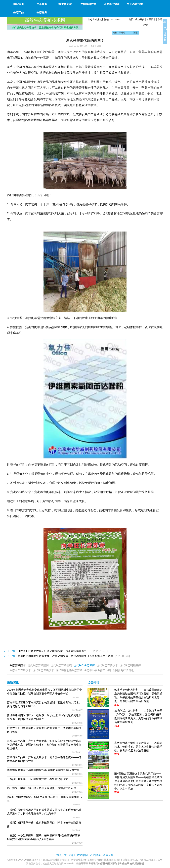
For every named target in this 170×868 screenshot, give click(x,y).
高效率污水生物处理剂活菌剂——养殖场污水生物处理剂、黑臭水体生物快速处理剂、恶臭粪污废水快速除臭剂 (138, 747)
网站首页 (19, 4)
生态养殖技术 (18, 665)
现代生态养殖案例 (38, 665)
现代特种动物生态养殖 (69, 670)
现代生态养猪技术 (107, 665)
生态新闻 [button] (42, 4)
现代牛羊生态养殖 (84, 665)
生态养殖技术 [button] (135, 4)
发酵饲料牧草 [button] (88, 4)
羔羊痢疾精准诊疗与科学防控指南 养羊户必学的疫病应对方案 (43, 770)
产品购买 (95, 855)
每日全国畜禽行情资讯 (121, 670)
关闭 (165, 22)
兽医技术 (151, 19)
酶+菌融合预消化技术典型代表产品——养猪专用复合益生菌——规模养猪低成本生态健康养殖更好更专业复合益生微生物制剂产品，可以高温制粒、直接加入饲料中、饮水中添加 (138, 781)
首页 (131, 19)
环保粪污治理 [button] (112, 4)
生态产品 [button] (19, 12)
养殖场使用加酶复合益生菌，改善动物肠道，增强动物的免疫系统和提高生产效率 (65, 656)
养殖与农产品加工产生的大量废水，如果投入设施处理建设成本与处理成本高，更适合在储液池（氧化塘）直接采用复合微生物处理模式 (44, 745)
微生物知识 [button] (65, 4)
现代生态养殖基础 (61, 665)
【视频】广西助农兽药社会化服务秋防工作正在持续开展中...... (54, 651)
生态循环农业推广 (95, 670)
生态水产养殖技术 (20, 670)
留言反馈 (108, 855)
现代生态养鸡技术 (43, 670)
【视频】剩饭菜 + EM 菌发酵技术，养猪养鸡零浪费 (37, 779)
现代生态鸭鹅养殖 (130, 665)
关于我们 (69, 855)
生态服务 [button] (42, 12)
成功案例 (140, 19)
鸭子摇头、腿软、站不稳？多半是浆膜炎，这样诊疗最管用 (42, 788)
